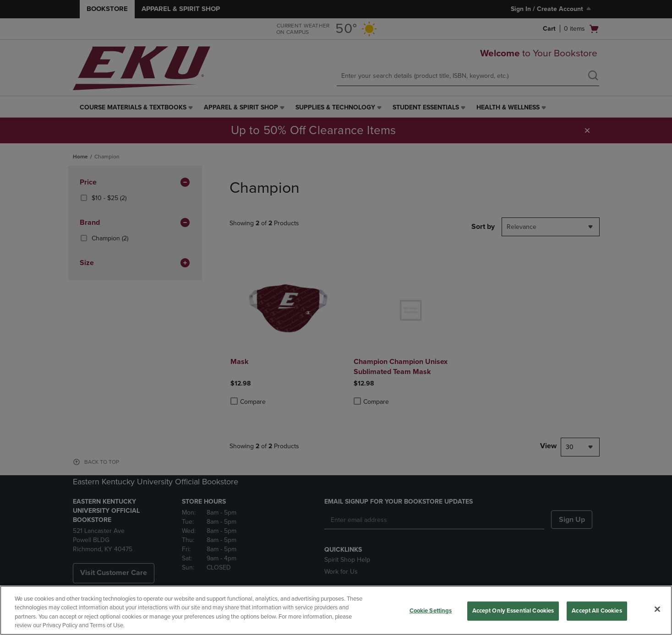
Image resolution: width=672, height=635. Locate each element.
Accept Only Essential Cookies (513, 611)
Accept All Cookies (597, 611)
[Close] (657, 609)
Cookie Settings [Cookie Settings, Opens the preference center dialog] (431, 611)
